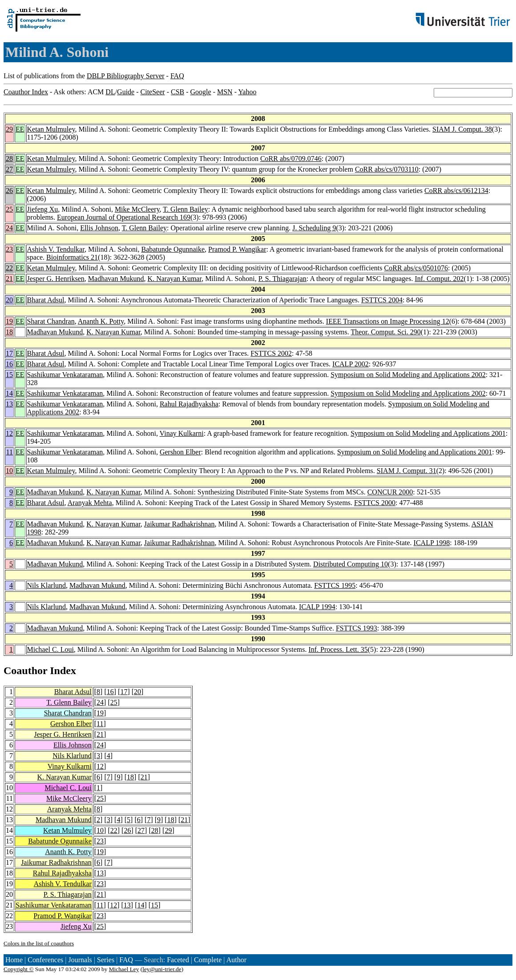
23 (9, 249)
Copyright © (19, 969)
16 (9, 364)
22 (9, 268)
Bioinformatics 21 (72, 257)
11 (10, 452)
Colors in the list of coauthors (39, 943)
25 (9, 209)
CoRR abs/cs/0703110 (387, 169)
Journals (80, 960)
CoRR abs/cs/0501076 (416, 268)
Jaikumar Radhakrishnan (179, 524)
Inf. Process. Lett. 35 (338, 649)
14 (9, 393)
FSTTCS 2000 (375, 503)
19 (9, 321)
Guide (126, 92)
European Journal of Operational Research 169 (124, 217)
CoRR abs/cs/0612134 (456, 191)
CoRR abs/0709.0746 (291, 159)
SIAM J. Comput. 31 (407, 471)
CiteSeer (153, 92)
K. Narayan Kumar (175, 279)
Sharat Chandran (51, 321)
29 (9, 129)
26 (9, 191)
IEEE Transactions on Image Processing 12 (388, 321)
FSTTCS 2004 (382, 300)
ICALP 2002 (351, 364)
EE (20, 129)
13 (9, 404)
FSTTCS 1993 (357, 628)
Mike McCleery (137, 209)
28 (9, 159)
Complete (208, 960)
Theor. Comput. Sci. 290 (385, 332)
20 (9, 300)
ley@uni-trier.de (162, 969)
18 (9, 332)
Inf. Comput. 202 (439, 279)
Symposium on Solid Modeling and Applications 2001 (428, 433)
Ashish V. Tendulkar (56, 249)
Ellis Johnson (99, 228)
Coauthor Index (26, 92)
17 (9, 353)
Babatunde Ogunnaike (173, 249)
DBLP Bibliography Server (126, 76)
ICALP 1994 (317, 607)
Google (201, 92)
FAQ (177, 76)
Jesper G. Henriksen (56, 279)
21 (9, 279)
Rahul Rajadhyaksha (189, 404)
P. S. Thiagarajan (282, 279)
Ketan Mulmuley (51, 129)
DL (110, 92)
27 (9, 169)
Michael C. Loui (50, 649)
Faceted (178, 960)
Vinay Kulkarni (182, 433)
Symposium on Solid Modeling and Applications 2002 (408, 375)
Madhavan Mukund (116, 279)
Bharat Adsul (46, 300)
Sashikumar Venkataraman (65, 375)
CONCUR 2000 (390, 492)
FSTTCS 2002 (271, 353)
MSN (225, 92)
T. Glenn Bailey (185, 209)
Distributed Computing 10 (351, 564)
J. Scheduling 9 (314, 228)
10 (9, 471)
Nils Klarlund (47, 585)
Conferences (45, 960)
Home (14, 960)
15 (9, 375)
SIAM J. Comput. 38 (462, 129)
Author (236, 960)
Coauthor (25, 671)
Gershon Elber (180, 452)
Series (106, 960)
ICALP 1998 (432, 543)
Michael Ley (124, 969)
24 (9, 228)
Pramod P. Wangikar (237, 249)
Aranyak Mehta (90, 503)
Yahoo (247, 92)
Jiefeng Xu (43, 209)
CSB (177, 92)
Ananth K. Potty (101, 321)
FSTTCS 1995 (335, 585)
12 (9, 433)
